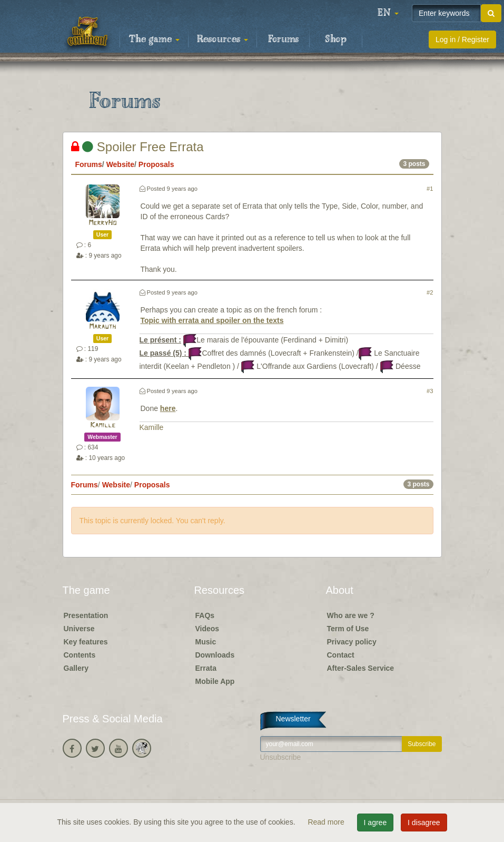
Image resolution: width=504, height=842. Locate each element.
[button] (388, 13)
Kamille (103, 425)
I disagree (424, 823)
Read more (327, 822)
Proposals (156, 164)
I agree (375, 823)
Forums (283, 40)
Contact (341, 655)
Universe (79, 629)
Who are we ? (351, 615)
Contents (80, 655)
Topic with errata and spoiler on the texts (212, 320)
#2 (430, 292)
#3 (430, 391)
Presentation (86, 615)
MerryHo (102, 223)
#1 (430, 189)
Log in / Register (462, 40)
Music (206, 642)
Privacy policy (352, 642)
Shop (336, 40)
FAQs (205, 615)
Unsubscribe (281, 757)
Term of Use (348, 629)
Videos (207, 629)
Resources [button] (223, 40)
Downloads (215, 655)
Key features (86, 642)
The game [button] (154, 40)
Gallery (76, 668)
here (168, 408)
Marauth (102, 327)
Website (120, 164)
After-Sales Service (361, 668)
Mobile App (215, 681)
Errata (206, 668)
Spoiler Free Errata (137, 147)
